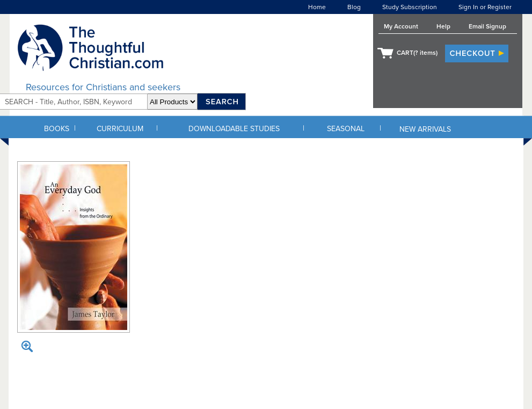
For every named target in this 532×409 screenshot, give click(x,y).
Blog (354, 7)
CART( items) (417, 53)
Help (443, 26)
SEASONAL (346, 129)
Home (317, 7)
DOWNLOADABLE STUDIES (234, 129)
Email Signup (487, 26)
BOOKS (57, 129)
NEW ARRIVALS (425, 129)
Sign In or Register (485, 7)
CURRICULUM (120, 129)
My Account (401, 26)
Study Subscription (410, 7)
